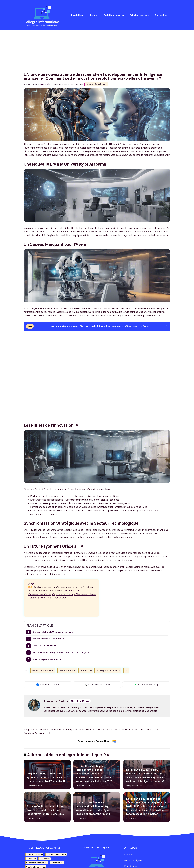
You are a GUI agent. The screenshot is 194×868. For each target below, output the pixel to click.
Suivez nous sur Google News (97, 741)
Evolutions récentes (116, 15)
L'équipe (129, 854)
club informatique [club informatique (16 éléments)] (35, 854)
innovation (86, 670)
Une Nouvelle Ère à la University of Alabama (53, 632)
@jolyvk (32, 584)
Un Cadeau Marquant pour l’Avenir (48, 639)
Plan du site (131, 866)
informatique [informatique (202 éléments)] (58, 863)
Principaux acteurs (141, 15)
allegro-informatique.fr (97, 84)
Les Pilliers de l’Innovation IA (46, 646)
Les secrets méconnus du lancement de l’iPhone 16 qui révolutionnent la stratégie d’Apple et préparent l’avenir (93, 808)
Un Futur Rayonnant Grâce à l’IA (47, 659)
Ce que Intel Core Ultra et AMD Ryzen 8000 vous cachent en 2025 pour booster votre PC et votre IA (46, 778)
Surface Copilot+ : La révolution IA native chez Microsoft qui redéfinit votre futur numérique (45, 810)
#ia (54, 594)
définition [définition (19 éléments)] (32, 859)
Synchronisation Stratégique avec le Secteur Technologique (61, 652)
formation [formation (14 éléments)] (46, 859)
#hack (70, 594)
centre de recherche (43, 670)
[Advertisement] (97, 49)
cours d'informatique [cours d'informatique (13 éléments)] (57, 854)
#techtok (67, 590)
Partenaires (161, 15)
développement (67, 670)
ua (126, 670)
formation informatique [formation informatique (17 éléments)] (38, 863)
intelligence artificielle (108, 670)
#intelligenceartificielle (40, 594)
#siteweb (61, 594)
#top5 (76, 590)
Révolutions (79, 15)
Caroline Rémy (80, 701)
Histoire (95, 15)
